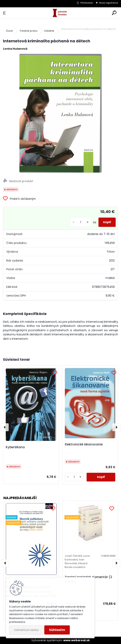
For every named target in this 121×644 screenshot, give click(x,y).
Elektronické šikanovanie (84, 444)
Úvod (9, 31)
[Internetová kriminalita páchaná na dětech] (60, 113)
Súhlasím (57, 630)
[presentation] (5, 427)
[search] (114, 13)
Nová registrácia (109, 3)
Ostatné (49, 31)
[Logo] (61, 13)
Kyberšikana (15, 447)
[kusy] (81, 222)
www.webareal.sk (77, 640)
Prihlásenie (87, 3)
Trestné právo (29, 31)
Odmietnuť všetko (26, 630)
